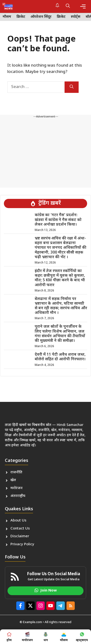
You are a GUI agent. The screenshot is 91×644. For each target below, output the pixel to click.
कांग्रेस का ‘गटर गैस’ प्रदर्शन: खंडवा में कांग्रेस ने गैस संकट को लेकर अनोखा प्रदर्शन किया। (58, 220)
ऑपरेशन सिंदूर (41, 17)
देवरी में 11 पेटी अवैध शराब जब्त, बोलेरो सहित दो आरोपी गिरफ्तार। (60, 357)
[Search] (72, 87)
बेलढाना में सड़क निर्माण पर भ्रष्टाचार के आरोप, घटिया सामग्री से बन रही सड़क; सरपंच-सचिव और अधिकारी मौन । (61, 306)
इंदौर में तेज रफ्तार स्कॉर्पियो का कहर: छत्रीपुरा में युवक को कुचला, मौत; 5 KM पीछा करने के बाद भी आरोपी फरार (60, 278)
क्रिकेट (21, 17)
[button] (68, 6)
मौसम (7, 17)
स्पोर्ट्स (76, 17)
